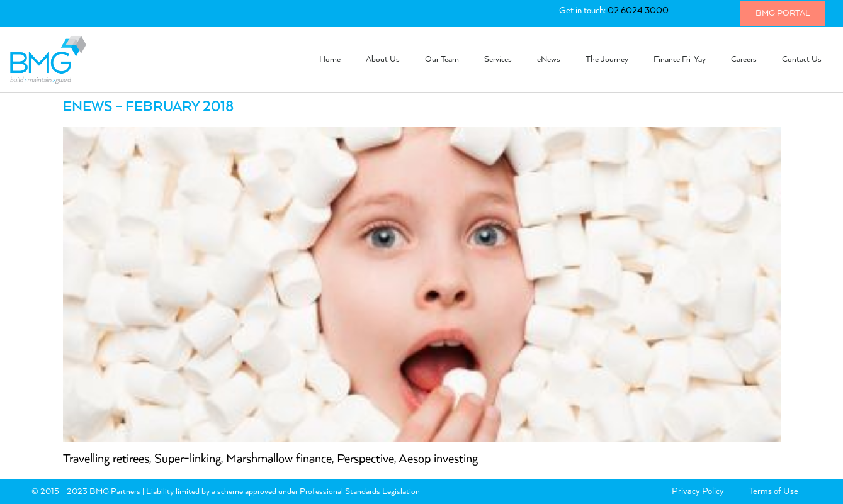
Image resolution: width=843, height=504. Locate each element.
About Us (383, 59)
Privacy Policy (698, 491)
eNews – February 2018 (148, 107)
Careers (744, 59)
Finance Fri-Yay (680, 59)
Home (330, 59)
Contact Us (802, 59)
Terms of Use (774, 491)
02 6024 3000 (638, 11)
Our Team (442, 59)
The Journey (607, 59)
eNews (549, 59)
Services (498, 59)
